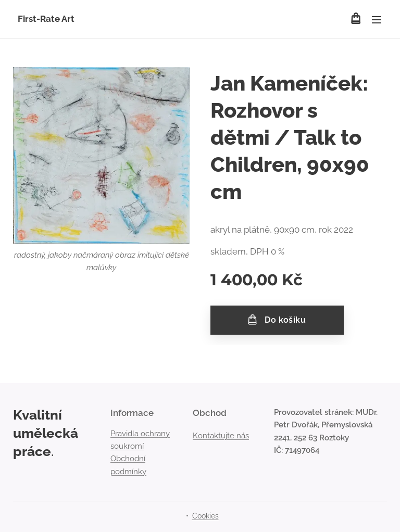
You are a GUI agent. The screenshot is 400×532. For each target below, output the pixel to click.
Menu (377, 20)
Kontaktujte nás (221, 436)
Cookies (205, 516)
